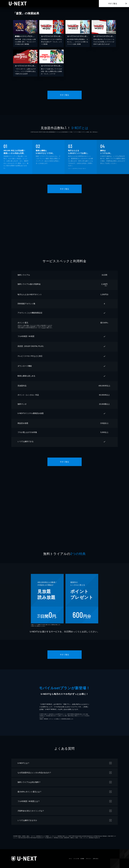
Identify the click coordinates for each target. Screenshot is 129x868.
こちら (44, 328)
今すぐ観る (113, 4)
